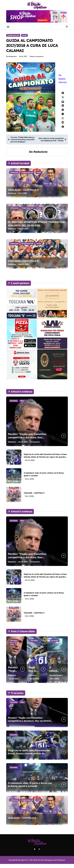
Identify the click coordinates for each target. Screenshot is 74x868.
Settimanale (14, 176)
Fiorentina (14, 405)
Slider (22, 405)
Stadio (24, 35)
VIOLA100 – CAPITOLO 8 (23, 265)
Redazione (40, 156)
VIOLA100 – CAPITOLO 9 (23, 194)
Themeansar (61, 864)
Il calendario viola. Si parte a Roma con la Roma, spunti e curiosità (30, 789)
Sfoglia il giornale (13, 35)
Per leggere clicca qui (63, 83)
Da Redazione (11, 60)
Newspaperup (50, 864)
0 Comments (35, 446)
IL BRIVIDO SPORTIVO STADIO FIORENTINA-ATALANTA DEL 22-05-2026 (37, 228)
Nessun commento (37, 60)
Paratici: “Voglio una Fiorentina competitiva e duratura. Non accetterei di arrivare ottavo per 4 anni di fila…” (29, 725)
